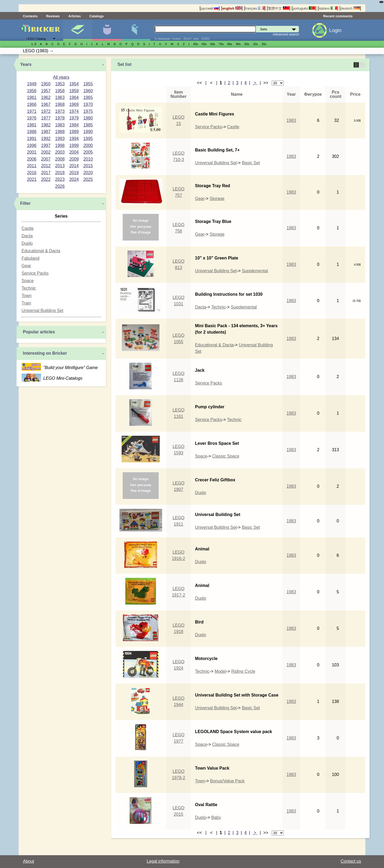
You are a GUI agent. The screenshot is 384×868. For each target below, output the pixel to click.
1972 (46, 111)
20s (264, 44)
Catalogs (97, 16)
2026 (60, 186)
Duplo (27, 243)
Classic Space (226, 456)
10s (255, 44)
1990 (88, 132)
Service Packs (35, 273)
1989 (74, 132)
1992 (46, 139)
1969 (74, 104)
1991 (32, 139)
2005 (88, 152)
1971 (32, 111)
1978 (60, 118)
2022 (46, 179)
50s (204, 44)
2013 (60, 166)
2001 (32, 152)
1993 (60, 139)
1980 (88, 118)
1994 (74, 139)
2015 (88, 166)
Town (27, 296)
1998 (60, 145)
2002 (46, 152)
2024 (74, 179)
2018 (60, 173)
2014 (74, 166)
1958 (60, 91)
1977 (46, 118)
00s (247, 44)
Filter (25, 203)
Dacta (27, 236)
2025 (88, 179)
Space (28, 281)
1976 (32, 118)
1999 (74, 145)
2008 (60, 159)
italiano (328, 8)
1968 (60, 104)
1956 (32, 91)
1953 (60, 84)
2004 (74, 152)
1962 (46, 97)
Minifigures (107, 30)
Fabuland (31, 258)
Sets (78, 30)
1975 (88, 111)
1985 (88, 125)
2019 (74, 173)
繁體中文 (279, 8)
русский (210, 8)
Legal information (163, 861)
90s (238, 44)
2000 (88, 145)
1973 (60, 111)
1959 (74, 91)
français (255, 8)
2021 (32, 179)
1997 (46, 145)
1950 (46, 84)
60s (213, 44)
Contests (30, 16)
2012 (46, 166)
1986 (32, 132)
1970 (88, 104)
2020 (88, 173)
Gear (26, 266)
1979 (74, 118)
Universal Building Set (43, 311)
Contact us (351, 861)
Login (335, 30)
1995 (88, 139)
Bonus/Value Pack (227, 781)
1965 (88, 97)
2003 (60, 152)
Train (26, 303)
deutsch (350, 8)
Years (26, 64)
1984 (74, 125)
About (29, 861)
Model (221, 671)
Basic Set (251, 163)
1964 (74, 97)
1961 (32, 97)
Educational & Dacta (41, 251)
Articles (75, 16)
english (232, 8)
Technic (29, 288)
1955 (88, 84)
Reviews (53, 16)
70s (221, 44)
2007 (46, 159)
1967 (46, 104)
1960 (88, 91)
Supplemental (255, 271)
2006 (32, 159)
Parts (136, 30)
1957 (46, 91)
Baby (216, 817)
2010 (88, 159)
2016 (32, 173)
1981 (32, 125)
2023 (60, 179)
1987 (46, 132)
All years (61, 77)
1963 (60, 97)
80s (230, 44)
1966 (32, 104)
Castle (28, 228)
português (304, 8)
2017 (46, 173)
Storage (217, 199)
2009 (74, 159)
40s (195, 44)
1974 (74, 111)
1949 (32, 84)
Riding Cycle (243, 671)
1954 (74, 84)
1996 (32, 145)
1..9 (34, 44)
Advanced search (286, 34)
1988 (60, 132)
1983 (60, 125)
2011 (32, 166)
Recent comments (338, 16)
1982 (46, 125)
